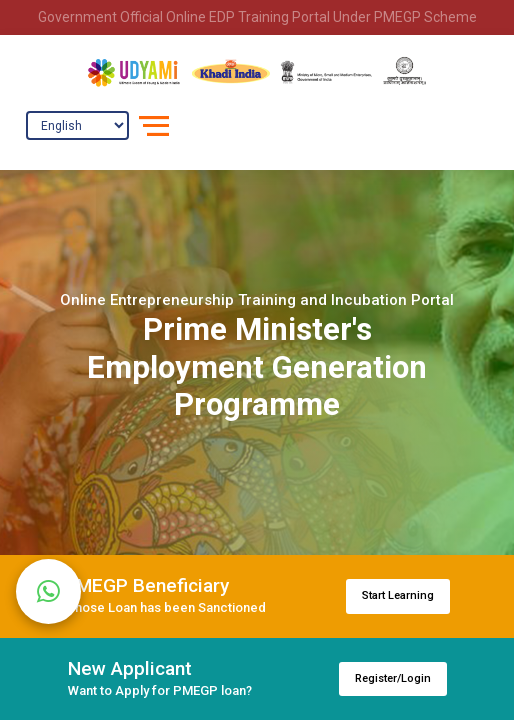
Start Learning (398, 595)
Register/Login (393, 678)
